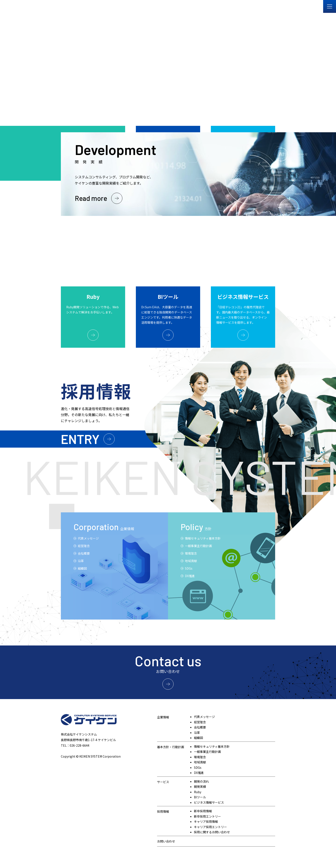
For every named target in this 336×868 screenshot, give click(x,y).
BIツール (200, 797)
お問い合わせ (166, 841)
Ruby (198, 792)
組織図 (82, 568)
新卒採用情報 (203, 811)
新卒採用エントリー (207, 816)
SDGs (189, 568)
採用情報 (163, 811)
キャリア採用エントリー (210, 827)
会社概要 (84, 553)
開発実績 (200, 787)
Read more (91, 198)
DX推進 (190, 576)
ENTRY (80, 439)
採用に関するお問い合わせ (212, 832)
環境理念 (191, 553)
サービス (163, 782)
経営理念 (84, 546)
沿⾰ (81, 561)
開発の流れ (201, 781)
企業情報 (163, 717)
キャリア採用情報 (206, 821)
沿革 (197, 733)
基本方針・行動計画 (171, 747)
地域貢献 (191, 561)
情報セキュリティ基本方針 (203, 538)
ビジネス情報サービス (209, 802)
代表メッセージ (88, 538)
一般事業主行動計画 (198, 546)
